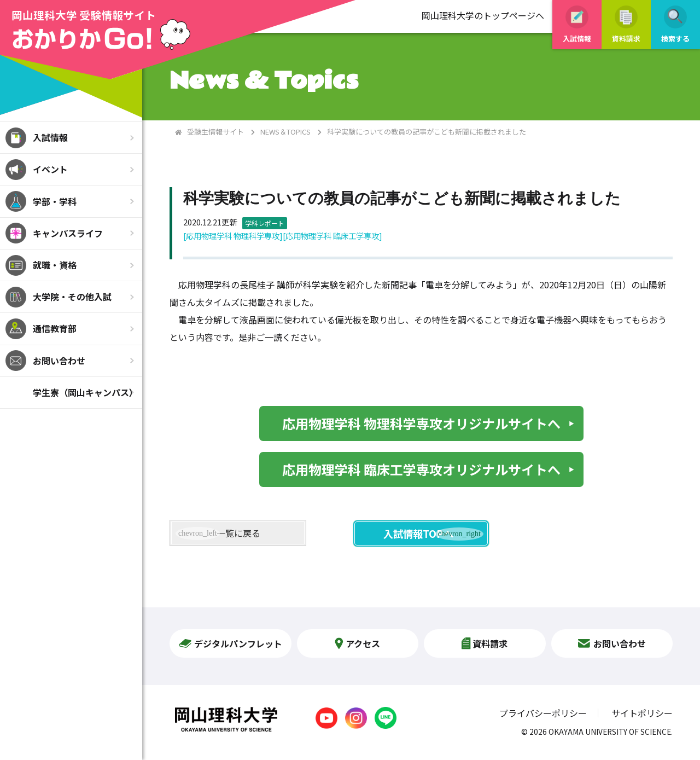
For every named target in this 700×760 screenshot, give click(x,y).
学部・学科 (55, 201)
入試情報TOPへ (418, 533)
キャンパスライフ (68, 233)
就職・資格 (55, 265)
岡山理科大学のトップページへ (483, 15)
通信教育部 (55, 328)
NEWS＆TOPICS (285, 132)
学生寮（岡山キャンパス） (85, 392)
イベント (50, 169)
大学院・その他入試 (72, 297)
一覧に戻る (238, 533)
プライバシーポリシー (543, 713)
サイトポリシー (642, 713)
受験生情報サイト (215, 132)
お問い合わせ (59, 361)
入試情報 (50, 137)
